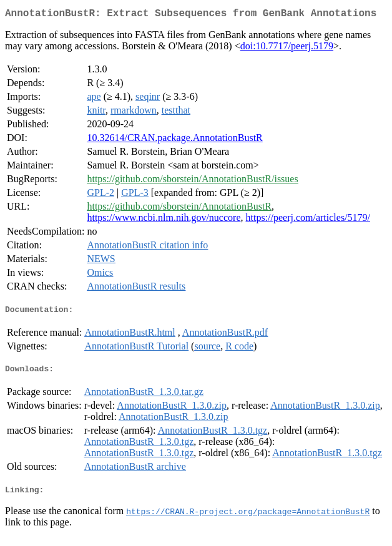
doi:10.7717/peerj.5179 (287, 48)
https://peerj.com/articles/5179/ (308, 220)
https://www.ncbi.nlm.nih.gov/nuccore (164, 220)
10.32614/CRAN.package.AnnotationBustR (174, 140)
